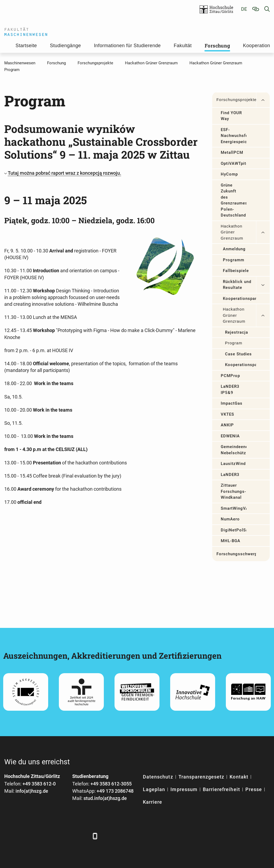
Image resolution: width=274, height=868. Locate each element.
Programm (234, 260)
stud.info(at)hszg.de (105, 798)
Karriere (153, 802)
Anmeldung (234, 249)
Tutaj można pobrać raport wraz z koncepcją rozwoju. (64, 173)
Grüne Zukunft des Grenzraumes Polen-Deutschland (234, 200)
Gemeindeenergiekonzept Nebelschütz (234, 450)
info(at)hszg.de (32, 791)
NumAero (230, 519)
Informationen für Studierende (127, 46)
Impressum (184, 789)
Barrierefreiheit (221, 789)
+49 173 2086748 (115, 791)
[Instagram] (68, 836)
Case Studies (239, 354)
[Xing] (38, 836)
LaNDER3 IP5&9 (230, 390)
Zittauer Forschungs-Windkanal (234, 491)
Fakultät (183, 46)
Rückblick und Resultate (237, 285)
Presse (254, 789)
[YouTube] (53, 836)
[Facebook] (9, 836)
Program (234, 343)
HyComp (229, 174)
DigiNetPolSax (234, 530)
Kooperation (256, 46)
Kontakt (239, 777)
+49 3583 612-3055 (111, 784)
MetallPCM (232, 152)
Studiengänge (66, 46)
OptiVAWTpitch (234, 163)
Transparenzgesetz (201, 777)
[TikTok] (83, 836)
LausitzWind (233, 464)
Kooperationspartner (239, 299)
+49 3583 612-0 (39, 784)
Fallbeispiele (236, 271)
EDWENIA (230, 436)
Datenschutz (158, 777)
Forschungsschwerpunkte (236, 554)
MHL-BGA (231, 541)
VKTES (227, 414)
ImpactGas (232, 403)
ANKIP (227, 425)
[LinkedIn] (24, 836)
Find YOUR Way (231, 116)
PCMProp (230, 376)
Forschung (217, 46)
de (244, 9)
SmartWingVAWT (234, 508)
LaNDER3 (230, 475)
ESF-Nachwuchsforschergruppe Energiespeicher (234, 136)
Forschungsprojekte (236, 100)
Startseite (26, 46)
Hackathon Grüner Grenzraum (232, 232)
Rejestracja (237, 332)
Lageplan (154, 789)
